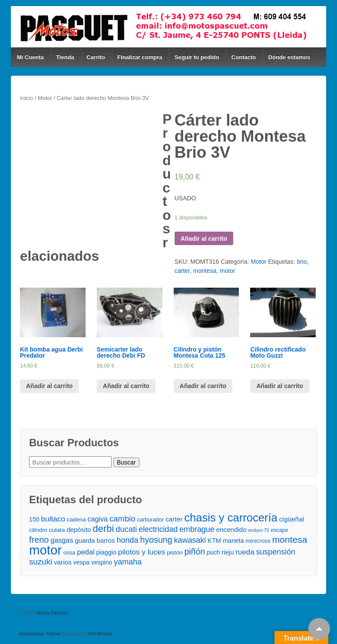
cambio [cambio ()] (122, 519)
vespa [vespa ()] (81, 562)
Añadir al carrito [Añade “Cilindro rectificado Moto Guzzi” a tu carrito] (279, 386)
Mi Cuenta (30, 57)
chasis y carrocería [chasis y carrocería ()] (231, 518)
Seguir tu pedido (197, 57)
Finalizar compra (140, 57)
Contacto (244, 57)
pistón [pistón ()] (175, 553)
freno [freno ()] (39, 540)
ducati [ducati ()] (126, 529)
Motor (45, 98)
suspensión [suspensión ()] (276, 552)
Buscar (126, 462)
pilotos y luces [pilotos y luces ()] (142, 552)
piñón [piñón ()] (195, 552)
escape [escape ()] (280, 530)
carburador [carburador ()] (151, 520)
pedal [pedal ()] (86, 552)
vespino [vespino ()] (102, 562)
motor (228, 271)
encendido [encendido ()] (231, 529)
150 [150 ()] (34, 519)
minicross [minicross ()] (258, 541)
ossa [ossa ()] (69, 553)
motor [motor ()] (45, 550)
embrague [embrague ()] (197, 529)
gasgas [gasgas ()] (62, 540)
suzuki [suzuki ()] (41, 562)
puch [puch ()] (213, 552)
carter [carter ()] (174, 519)
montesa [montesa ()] (290, 539)
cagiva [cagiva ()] (97, 519)
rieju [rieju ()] (228, 552)
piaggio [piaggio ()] (106, 552)
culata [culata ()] (57, 530)
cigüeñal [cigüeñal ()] (292, 519)
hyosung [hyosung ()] (156, 540)
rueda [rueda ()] (245, 552)
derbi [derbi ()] (104, 529)
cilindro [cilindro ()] (38, 530)
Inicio (26, 98)
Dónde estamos (289, 57)
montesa (205, 271)
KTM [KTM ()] (214, 541)
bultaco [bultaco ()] (53, 519)
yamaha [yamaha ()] (128, 562)
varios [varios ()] (63, 562)
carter (182, 271)
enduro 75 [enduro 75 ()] (259, 530)
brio (302, 262)
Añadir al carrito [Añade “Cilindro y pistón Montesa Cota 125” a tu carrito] (203, 386)
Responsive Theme (40, 634)
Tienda (65, 57)
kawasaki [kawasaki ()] (190, 540)
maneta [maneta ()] (233, 541)
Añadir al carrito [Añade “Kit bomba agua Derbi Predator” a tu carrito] (49, 386)
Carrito (96, 57)
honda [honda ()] (127, 540)
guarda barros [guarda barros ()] (95, 541)
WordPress (100, 634)
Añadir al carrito (204, 239)
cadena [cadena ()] (76, 520)
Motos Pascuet (52, 613)
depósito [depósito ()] (79, 529)
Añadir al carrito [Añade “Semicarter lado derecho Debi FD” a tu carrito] (126, 386)
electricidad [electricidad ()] (158, 529)
